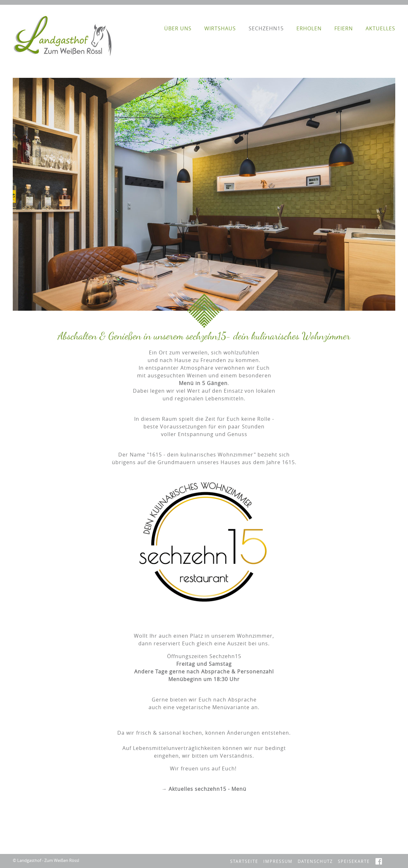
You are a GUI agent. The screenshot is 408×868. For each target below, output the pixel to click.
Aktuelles (380, 28)
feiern (344, 28)
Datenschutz (315, 861)
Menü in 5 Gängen (203, 383)
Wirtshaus (220, 28)
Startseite (244, 861)
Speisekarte (354, 861)
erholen (309, 28)
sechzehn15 (266, 28)
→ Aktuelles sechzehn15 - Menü (204, 789)
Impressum (278, 861)
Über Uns (178, 28)
